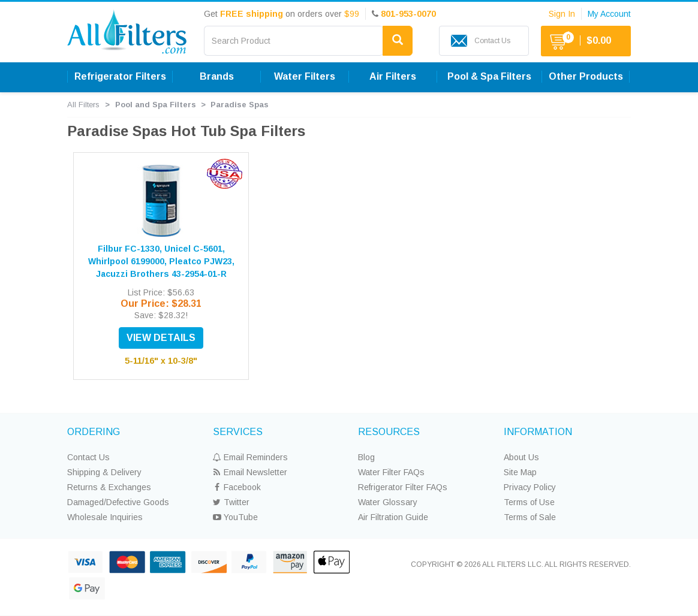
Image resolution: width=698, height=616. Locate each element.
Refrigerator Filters (120, 76)
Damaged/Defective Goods (118, 502)
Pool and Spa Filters (156, 105)
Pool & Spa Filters (489, 76)
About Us (521, 457)
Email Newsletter (250, 472)
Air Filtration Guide (393, 517)
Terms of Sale (530, 517)
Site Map (520, 472)
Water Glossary (388, 502)
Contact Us (88, 457)
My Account (609, 14)
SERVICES (238, 432)
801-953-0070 (408, 14)
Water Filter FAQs (391, 472)
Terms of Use (529, 502)
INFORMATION (538, 432)
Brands (217, 76)
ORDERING (94, 432)
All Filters (83, 105)
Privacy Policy (530, 487)
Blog (366, 457)
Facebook (237, 487)
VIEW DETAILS (161, 338)
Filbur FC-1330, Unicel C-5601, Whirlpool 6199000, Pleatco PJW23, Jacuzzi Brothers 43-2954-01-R (161, 261)
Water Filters (305, 76)
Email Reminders (250, 457)
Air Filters (393, 76)
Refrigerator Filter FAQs (403, 487)
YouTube (235, 517)
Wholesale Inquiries (105, 517)
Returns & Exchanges (109, 487)
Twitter (231, 502)
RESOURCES (389, 432)
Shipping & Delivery (104, 472)
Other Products (586, 76)
